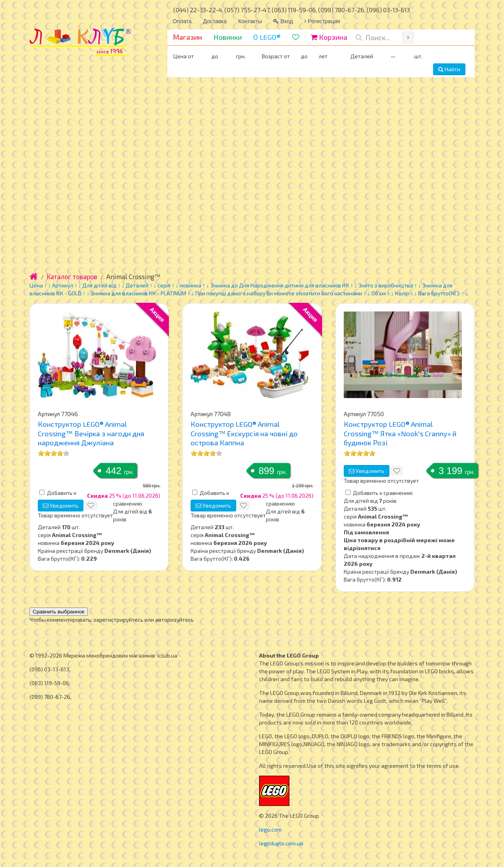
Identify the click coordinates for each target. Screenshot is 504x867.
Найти (449, 69)
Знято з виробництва (386, 285)
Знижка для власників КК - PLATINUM (138, 293)
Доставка (215, 21)
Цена (36, 285)
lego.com (270, 829)
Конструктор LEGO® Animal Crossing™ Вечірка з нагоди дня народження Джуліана (91, 433)
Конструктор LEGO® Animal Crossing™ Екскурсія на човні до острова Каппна (244, 433)
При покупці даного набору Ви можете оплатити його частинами (279, 293)
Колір (402, 293)
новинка (190, 285)
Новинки (228, 37)
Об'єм (379, 293)
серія (164, 285)
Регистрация (322, 21)
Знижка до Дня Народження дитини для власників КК (280, 285)
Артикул (63, 285)
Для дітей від (99, 285)
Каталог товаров (72, 276)
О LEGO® (267, 37)
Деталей (137, 285)
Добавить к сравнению (383, 493)
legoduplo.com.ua (281, 843)
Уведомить (61, 505)
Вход (283, 21)
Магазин (187, 37)
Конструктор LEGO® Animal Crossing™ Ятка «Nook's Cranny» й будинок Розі (400, 433)
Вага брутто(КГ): (439, 293)
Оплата (182, 21)
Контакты (250, 21)
